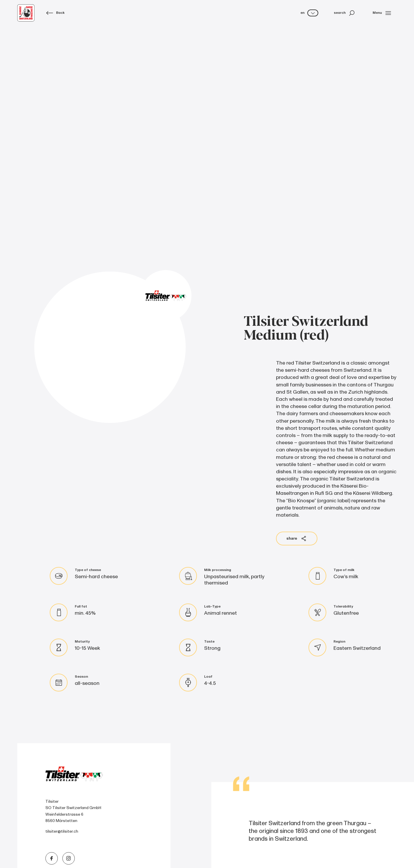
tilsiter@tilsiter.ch (62, 831)
